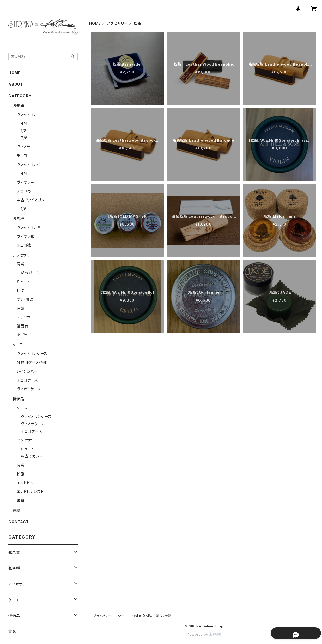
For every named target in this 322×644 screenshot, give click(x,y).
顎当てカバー (32, 456)
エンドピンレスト (30, 492)
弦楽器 (18, 106)
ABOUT (16, 84)
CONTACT (19, 522)
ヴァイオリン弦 (29, 227)
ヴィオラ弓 (25, 182)
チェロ (22, 156)
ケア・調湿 (25, 299)
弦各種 (18, 219)
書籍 (21, 500)
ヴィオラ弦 (25, 236)
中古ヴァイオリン (31, 200)
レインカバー (27, 371)
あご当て (24, 335)
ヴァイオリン (27, 114)
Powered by (204, 634)
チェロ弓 (24, 191)
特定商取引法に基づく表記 (152, 616)
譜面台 (22, 326)
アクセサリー (117, 23)
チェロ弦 (24, 245)
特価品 (18, 399)
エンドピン (25, 483)
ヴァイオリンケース (32, 354)
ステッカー (26, 317)
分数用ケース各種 (32, 362)
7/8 (24, 138)
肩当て (22, 264)
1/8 (24, 131)
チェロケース (27, 380)
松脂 (21, 290)
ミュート (23, 282)
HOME (95, 23)
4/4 (24, 123)
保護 (21, 308)
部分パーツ (30, 273)
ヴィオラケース (29, 389)
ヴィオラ (23, 147)
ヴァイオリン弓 (29, 164)
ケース (18, 345)
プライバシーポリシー (109, 616)
